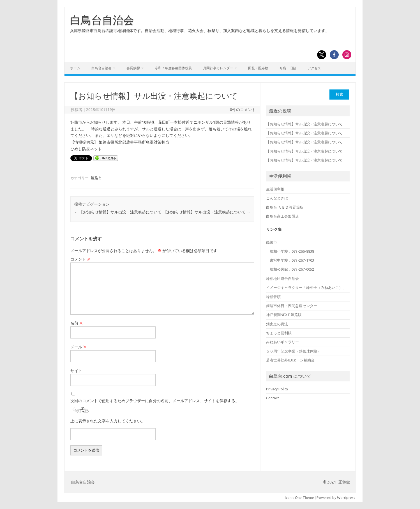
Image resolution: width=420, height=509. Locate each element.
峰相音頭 (273, 297)
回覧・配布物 (258, 68)
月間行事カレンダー (218, 68)
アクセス (314, 68)
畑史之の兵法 (277, 324)
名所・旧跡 (288, 68)
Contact (273, 398)
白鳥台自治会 (102, 20)
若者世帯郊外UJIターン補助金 (290, 360)
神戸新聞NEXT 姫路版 (284, 315)
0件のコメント (243, 110)
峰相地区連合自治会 (282, 278)
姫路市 (96, 178)
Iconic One (293, 498)
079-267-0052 (303, 269)
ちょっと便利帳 (279, 333)
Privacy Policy (277, 389)
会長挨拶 (133, 68)
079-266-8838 (303, 251)
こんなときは (277, 198)
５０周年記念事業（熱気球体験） (293, 351)
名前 (77, 323)
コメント (81, 259)
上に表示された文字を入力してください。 (108, 421)
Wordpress (346, 498)
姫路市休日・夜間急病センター (292, 306)
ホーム (75, 68)
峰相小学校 (279, 251)
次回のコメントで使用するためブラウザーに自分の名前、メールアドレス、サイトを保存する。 (155, 401)
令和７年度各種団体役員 (173, 68)
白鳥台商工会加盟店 (282, 216)
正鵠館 (344, 482)
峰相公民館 (279, 269)
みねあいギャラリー (282, 342)
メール (79, 347)
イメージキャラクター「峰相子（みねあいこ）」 (306, 287)
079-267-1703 (303, 260)
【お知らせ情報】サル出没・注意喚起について (118, 212)
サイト (76, 371)
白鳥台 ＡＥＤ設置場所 (285, 207)
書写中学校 (279, 260)
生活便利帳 (275, 189)
